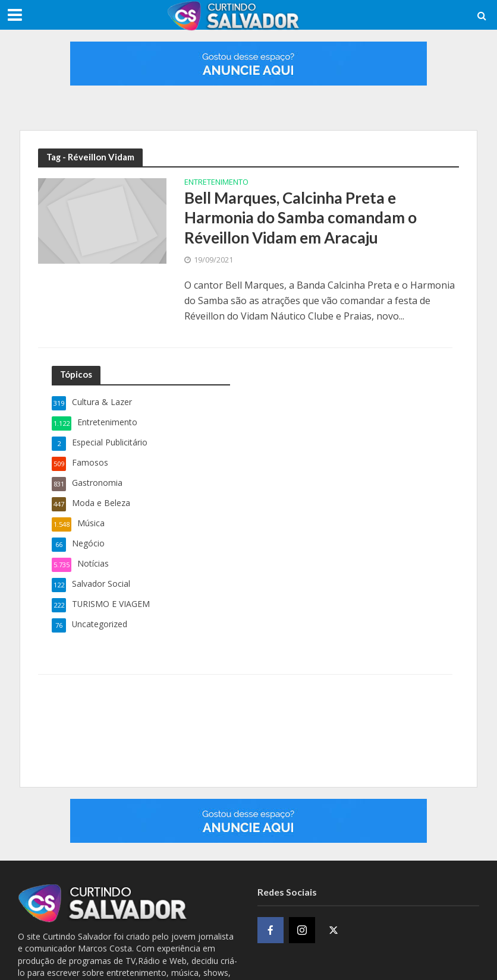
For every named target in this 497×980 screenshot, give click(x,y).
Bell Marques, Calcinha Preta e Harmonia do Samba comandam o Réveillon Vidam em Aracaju (301, 218)
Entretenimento (216, 183)
